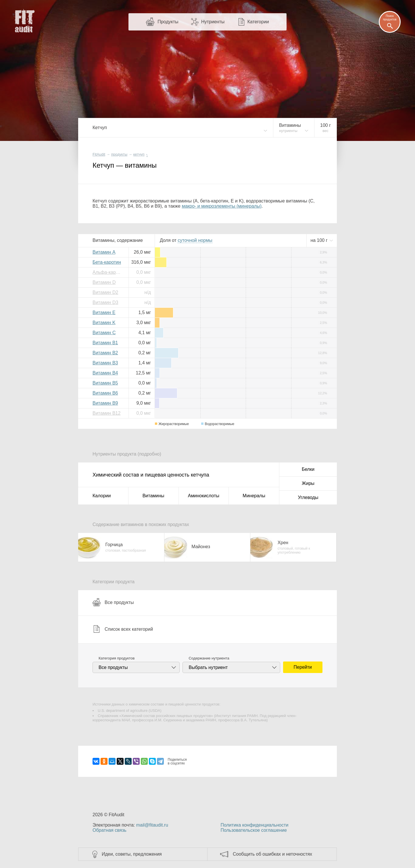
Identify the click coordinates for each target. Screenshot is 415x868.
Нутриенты (213, 22)
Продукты (168, 22)
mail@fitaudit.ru (152, 825)
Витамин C (104, 333)
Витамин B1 (105, 343)
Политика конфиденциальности (254, 825)
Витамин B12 (106, 413)
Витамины (153, 496)
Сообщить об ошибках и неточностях (272, 854)
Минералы (254, 496)
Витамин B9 (105, 403)
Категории (258, 22)
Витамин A (104, 252)
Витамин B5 (105, 383)
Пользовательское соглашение (253, 830)
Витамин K (104, 323)
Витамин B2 (105, 353)
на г (320, 240)
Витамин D (104, 282)
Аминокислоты (204, 496)
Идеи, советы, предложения (132, 854)
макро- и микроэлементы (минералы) (222, 206)
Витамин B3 (105, 363)
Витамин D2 (105, 292)
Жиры (308, 483)
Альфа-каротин (108, 272)
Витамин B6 (105, 393)
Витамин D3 (105, 302)
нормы (195, 240)
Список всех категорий (123, 629)
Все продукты (113, 602)
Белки (308, 469)
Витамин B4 (105, 373)
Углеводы (308, 497)
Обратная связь (109, 830)
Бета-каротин (107, 262)
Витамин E (104, 312)
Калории (102, 496)
